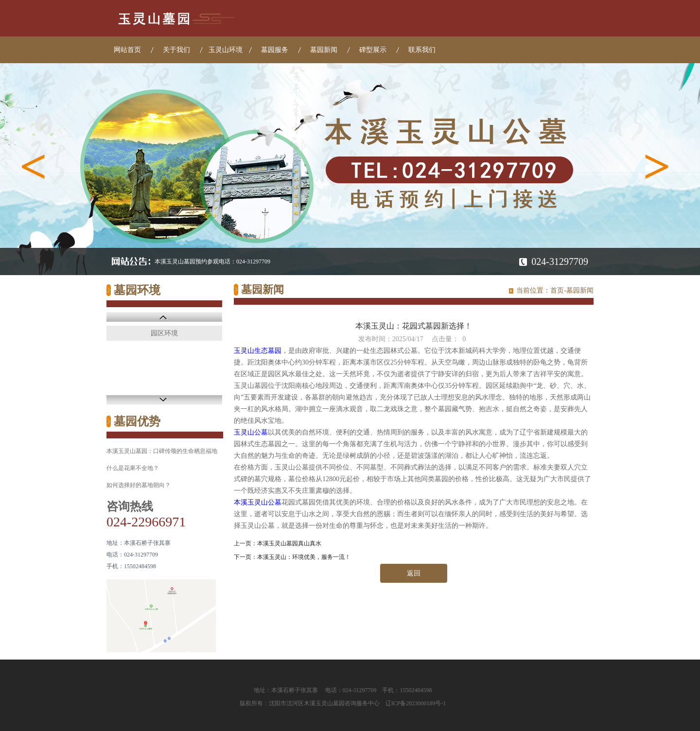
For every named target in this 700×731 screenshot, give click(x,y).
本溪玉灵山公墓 (258, 502)
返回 (414, 573)
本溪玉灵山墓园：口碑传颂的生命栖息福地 (162, 451)
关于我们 (176, 50)
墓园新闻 (324, 50)
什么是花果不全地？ (133, 468)
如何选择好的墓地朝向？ (139, 485)
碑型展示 (373, 50)
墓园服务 (275, 50)
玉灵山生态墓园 (258, 351)
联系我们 (422, 50)
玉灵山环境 (226, 50)
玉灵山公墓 (251, 432)
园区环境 (164, 333)
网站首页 (127, 50)
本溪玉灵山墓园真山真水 (289, 543)
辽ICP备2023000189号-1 (416, 703)
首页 (557, 290)
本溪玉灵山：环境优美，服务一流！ (304, 557)
